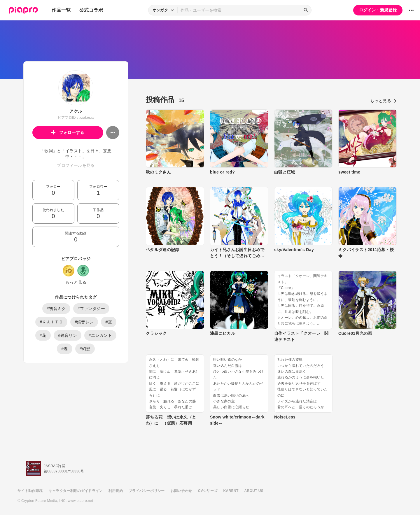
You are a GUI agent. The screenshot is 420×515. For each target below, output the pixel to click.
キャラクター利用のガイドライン (75, 491)
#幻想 (85, 349)
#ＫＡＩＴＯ (51, 322)
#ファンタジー (91, 309)
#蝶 (65, 349)
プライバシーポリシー (147, 491)
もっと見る (76, 282)
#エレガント (100, 335)
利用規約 (116, 491)
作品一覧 (61, 10)
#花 (43, 335)
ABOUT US (254, 491)
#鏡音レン (84, 322)
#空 (109, 322)
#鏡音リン (68, 335)
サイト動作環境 (30, 491)
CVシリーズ (208, 491)
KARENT (231, 491)
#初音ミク (56, 309)
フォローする (68, 132)
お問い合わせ (181, 491)
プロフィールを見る (76, 165)
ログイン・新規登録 (378, 10)
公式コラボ (91, 10)
